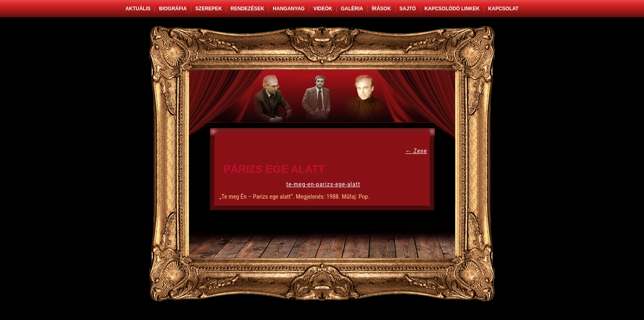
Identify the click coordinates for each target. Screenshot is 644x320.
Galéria (352, 9)
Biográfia (173, 9)
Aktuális (138, 9)
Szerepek (209, 9)
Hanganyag (289, 9)
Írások (381, 9)
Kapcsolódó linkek (452, 9)
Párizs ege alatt (274, 169)
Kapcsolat (504, 9)
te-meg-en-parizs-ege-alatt (323, 184)
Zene (416, 151)
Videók (323, 9)
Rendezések (247, 9)
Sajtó (408, 9)
